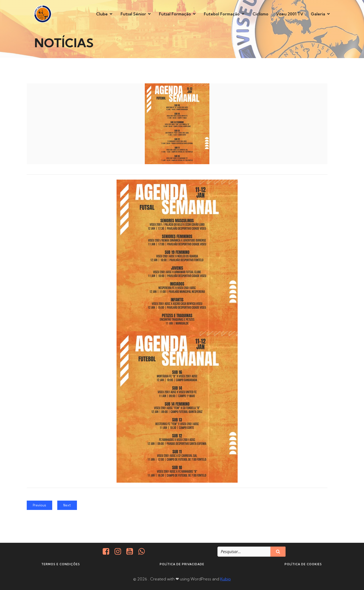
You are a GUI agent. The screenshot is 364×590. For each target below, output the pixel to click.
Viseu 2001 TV (290, 14)
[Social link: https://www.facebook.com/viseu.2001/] (108, 552)
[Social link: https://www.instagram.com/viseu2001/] (120, 552)
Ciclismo (260, 14)
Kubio (226, 579)
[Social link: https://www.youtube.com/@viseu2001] (132, 552)
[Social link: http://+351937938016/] (143, 552)
